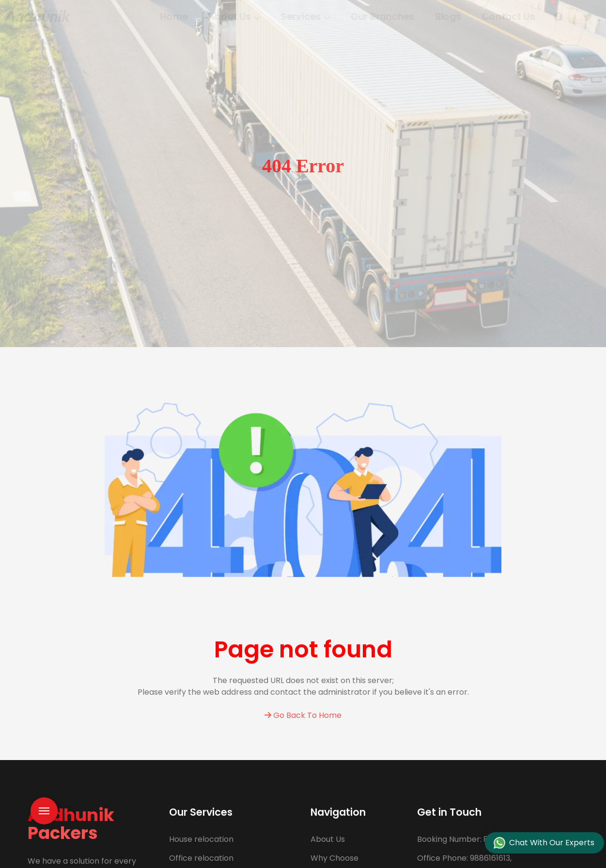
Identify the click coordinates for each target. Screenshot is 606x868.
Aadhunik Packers (71, 824)
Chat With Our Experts (544, 843)
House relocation (201, 839)
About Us (328, 839)
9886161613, (464, 858)
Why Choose (334, 858)
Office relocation (201, 858)
